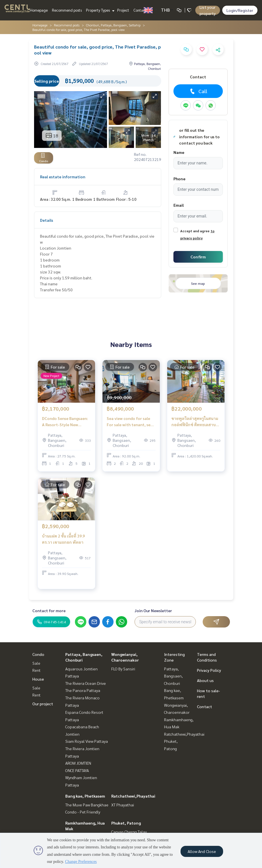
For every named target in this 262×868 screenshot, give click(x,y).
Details (47, 220)
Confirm (198, 257)
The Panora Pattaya (83, 690)
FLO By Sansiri (123, 669)
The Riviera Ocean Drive (86, 683)
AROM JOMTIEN (78, 763)
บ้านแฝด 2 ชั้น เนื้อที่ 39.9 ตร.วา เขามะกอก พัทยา (63, 539)
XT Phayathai (123, 805)
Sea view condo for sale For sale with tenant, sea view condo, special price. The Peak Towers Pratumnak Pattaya (130, 422)
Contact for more (49, 610)
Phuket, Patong (126, 823)
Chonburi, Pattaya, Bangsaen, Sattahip (113, 25)
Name (179, 152)
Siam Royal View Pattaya (87, 741)
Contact (140, 10)
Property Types (99, 10)
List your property (208, 10)
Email (179, 205)
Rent (36, 670)
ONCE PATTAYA (77, 770)
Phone (179, 179)
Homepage (39, 10)
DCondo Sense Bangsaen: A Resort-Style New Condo (65, 422)
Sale (36, 663)
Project (123, 10)
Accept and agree (195, 231)
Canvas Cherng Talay (129, 832)
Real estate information (63, 177)
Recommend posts (67, 10)
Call (198, 91)
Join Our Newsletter (153, 610)
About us (205, 680)
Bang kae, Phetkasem (85, 796)
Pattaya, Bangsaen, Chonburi (173, 676)
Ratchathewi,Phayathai (133, 796)
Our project (43, 704)
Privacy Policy (209, 670)
